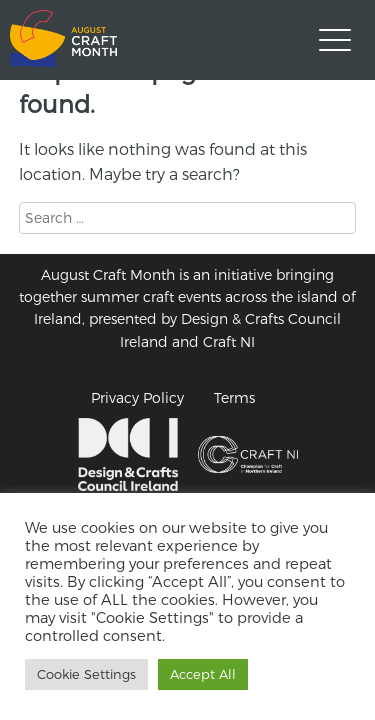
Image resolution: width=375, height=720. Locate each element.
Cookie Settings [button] (86, 674)
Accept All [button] (203, 674)
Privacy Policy (137, 397)
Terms (234, 397)
